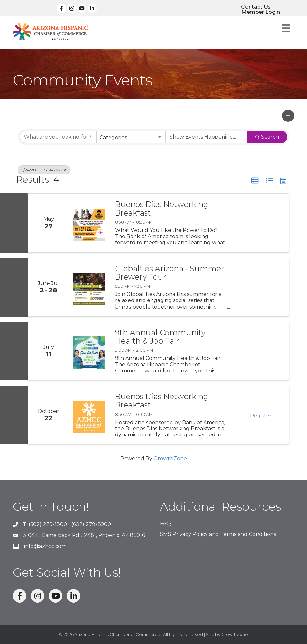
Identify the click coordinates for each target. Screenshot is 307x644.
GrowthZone (170, 458)
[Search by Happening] (206, 137)
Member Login (261, 12)
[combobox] (131, 137)
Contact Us (256, 7)
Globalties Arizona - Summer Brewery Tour (170, 273)
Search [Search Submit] (267, 137)
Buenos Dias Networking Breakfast (162, 209)
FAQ (165, 524)
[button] (288, 116)
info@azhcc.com (45, 546)
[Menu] (286, 28)
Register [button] (261, 416)
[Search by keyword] (58, 137)
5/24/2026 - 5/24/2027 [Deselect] (44, 170)
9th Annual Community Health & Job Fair (160, 337)
